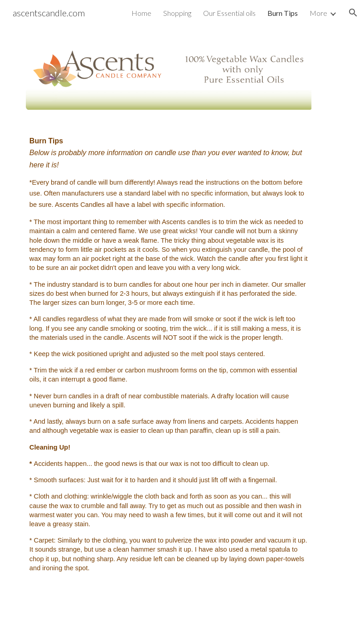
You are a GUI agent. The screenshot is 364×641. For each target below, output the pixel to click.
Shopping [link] (177, 13)
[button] (353, 13)
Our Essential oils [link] (229, 13)
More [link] (318, 13)
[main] (169, 363)
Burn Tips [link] (283, 13)
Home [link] (141, 13)
